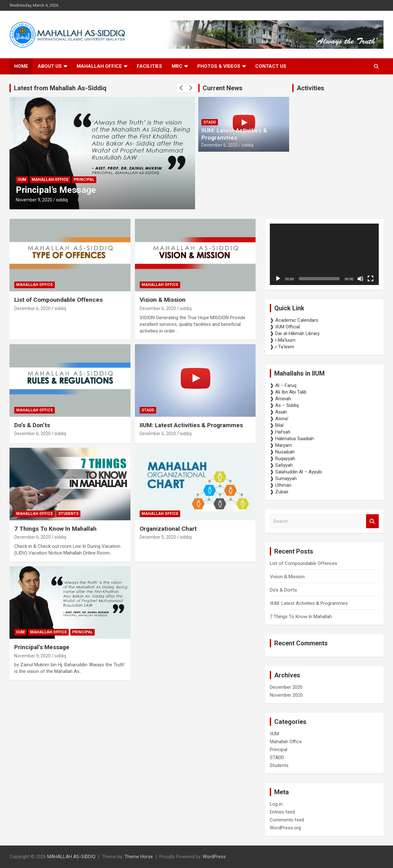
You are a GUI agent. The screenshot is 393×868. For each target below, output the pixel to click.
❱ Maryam (281, 445)
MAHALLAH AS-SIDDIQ (71, 857)
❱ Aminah (280, 399)
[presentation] (181, 88)
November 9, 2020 (34, 200)
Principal (84, 180)
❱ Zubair (279, 492)
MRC (177, 66)
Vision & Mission (163, 300)
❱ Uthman (281, 485)
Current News (223, 88)
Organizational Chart (168, 529)
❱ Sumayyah (283, 478)
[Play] (278, 279)
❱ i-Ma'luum (283, 340)
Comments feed (287, 820)
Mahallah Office (99, 66)
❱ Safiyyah (281, 465)
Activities (311, 88)
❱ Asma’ (279, 419)
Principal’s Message (56, 190)
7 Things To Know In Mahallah (55, 529)
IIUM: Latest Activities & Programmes (234, 134)
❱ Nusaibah (282, 452)
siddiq (62, 200)
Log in (276, 804)
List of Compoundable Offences (58, 300)
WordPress (214, 857)
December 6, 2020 (220, 145)
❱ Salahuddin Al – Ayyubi (296, 472)
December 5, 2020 (158, 537)
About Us (50, 66)
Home (21, 66)
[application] (324, 254)
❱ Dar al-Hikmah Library (295, 333)
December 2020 (286, 687)
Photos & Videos (219, 66)
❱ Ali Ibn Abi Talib (288, 392)
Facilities (149, 66)
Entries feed (282, 812)
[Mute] (360, 279)
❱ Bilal (277, 425)
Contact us (271, 66)
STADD (210, 122)
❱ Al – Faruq (283, 385)
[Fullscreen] (371, 279)
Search (372, 521)
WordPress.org (285, 828)
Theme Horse (139, 857)
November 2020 (286, 695)
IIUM (22, 180)
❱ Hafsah (280, 432)
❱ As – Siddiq (284, 405)
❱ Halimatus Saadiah (292, 439)
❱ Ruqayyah (282, 459)
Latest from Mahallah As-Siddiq (60, 88)
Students (68, 514)
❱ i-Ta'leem (282, 347)
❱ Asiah (278, 412)
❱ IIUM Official (285, 327)
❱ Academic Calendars (294, 320)
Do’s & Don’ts (32, 425)
